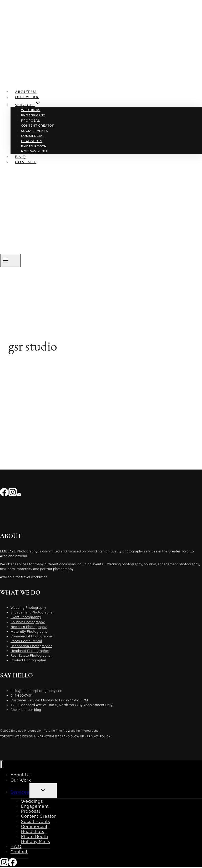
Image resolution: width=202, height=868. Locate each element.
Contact (26, 162)
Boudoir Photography (28, 622)
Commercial (33, 136)
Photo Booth (34, 146)
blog (38, 710)
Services (20, 792)
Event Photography (26, 617)
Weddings (31, 110)
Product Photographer (28, 660)
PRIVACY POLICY (99, 737)
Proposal (31, 121)
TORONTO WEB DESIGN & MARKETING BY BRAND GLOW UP (42, 737)
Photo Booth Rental (26, 641)
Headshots (32, 141)
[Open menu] (10, 260)
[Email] (19, 493)
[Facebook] (4, 493)
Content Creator (38, 126)
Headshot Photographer (30, 651)
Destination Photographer (31, 646)
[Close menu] (1, 765)
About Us (26, 91)
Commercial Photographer (32, 636)
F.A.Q (21, 156)
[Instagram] (13, 493)
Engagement (33, 115)
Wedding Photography (28, 608)
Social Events (34, 131)
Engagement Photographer (32, 612)
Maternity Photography (29, 632)
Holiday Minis (34, 151)
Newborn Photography (29, 627)
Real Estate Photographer (31, 655)
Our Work (27, 97)
